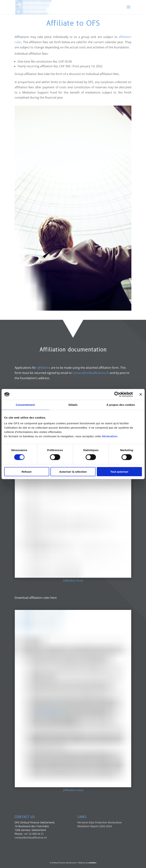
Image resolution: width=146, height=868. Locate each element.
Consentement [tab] (25, 405)
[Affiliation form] (73, 580)
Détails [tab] (73, 405)
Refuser (27, 472)
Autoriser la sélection (73, 472)
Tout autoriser (119, 472)
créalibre (92, 863)
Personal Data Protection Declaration (100, 822)
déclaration (110, 436)
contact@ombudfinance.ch (91, 373)
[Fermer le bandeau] (141, 394)
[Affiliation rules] (73, 790)
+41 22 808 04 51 (34, 834)
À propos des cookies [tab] (121, 405)
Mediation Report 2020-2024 (95, 826)
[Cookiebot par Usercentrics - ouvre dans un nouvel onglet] (117, 394)
